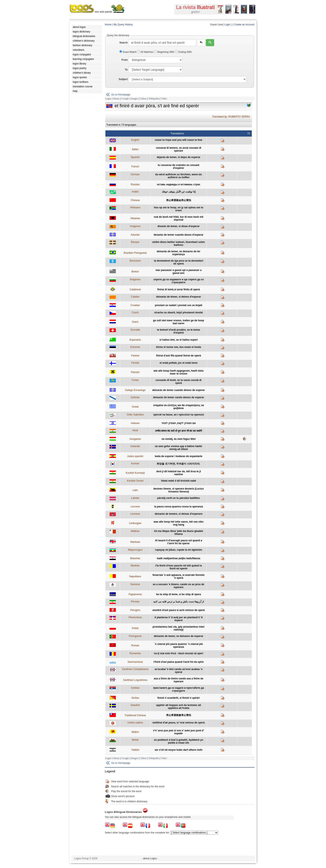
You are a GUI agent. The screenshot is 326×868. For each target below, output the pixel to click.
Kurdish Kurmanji (135, 473)
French (135, 167)
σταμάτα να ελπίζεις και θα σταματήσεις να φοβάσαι (179, 407)
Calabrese (135, 289)
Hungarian (135, 439)
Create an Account (244, 25)
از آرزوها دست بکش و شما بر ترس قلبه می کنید (178, 602)
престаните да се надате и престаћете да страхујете (179, 689)
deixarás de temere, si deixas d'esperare (179, 514)
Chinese (135, 200)
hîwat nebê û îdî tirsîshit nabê (179, 481)
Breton (135, 272)
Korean (135, 464)
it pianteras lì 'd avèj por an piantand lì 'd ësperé (178, 619)
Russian (135, 184)
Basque (135, 242)
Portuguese (135, 636)
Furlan (135, 380)
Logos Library (112, 99)
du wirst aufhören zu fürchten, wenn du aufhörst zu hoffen (179, 176)
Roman (135, 645)
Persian (135, 602)
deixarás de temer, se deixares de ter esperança (178, 253)
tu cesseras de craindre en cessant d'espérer (178, 167)
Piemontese (135, 617)
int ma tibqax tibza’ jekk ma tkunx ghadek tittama (178, 533)
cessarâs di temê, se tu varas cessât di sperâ (178, 382)
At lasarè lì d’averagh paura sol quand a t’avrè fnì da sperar (178, 542)
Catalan (135, 297)
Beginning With (164, 52)
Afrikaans (135, 208)
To (126, 70)
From (125, 60)
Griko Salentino (135, 415)
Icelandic (135, 446)
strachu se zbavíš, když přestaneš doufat (178, 313)
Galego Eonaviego (135, 390)
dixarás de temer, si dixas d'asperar (179, 226)
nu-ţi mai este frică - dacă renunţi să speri (178, 653)
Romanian (135, 653)
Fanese (135, 356)
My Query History (123, 25)
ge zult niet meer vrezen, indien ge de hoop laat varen (178, 322)
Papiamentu (135, 594)
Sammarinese (135, 662)
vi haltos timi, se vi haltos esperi (179, 340)
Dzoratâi (135, 330)
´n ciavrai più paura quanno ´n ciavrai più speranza (179, 645)
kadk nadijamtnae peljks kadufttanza (179, 558)
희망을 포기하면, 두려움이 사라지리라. (178, 464)
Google (125, 99)
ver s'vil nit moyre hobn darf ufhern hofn (179, 750)
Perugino (135, 610)
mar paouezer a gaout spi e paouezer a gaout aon (178, 272)
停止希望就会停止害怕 (179, 200)
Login (227, 25)
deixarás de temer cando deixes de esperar (178, 397)
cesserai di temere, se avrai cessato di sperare (179, 149)
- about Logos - (150, 858)
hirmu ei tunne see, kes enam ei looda (179, 347)
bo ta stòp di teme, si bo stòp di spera (178, 594)
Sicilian (135, 698)
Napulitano (135, 576)
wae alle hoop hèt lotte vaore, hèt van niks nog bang (179, 523)
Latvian (135, 498)
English (135, 140)
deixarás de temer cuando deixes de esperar (178, 390)
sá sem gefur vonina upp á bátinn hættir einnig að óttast (179, 448)
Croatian (135, 305)
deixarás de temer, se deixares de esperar (179, 636)
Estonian (135, 347)
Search (123, 43)
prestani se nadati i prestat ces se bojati (178, 305)
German (135, 174)
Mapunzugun (135, 550)
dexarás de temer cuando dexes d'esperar (178, 235)
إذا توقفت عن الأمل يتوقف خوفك (179, 192)
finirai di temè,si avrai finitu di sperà (178, 289)
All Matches (146, 52)
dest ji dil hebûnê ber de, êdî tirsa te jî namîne (179, 473)
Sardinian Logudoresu (135, 680)
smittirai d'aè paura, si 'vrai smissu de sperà (178, 723)
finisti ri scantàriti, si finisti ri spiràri (178, 698)
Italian (135, 149)
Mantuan (135, 542)
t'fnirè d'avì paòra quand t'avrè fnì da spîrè (178, 662)
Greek (135, 407)
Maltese (135, 531)
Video (164, 99)
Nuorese (135, 584)
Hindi (135, 430)
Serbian (135, 688)
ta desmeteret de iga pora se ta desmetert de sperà (178, 262)
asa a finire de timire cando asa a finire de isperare (179, 680)
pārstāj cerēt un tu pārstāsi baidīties (178, 498)
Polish (135, 628)
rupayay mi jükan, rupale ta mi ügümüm (179, 550)
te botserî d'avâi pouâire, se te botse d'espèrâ (178, 331)
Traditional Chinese (135, 715)
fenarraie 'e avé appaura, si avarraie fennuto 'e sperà (179, 576)
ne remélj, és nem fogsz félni (178, 439)
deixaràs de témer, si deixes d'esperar (179, 297)
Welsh (135, 740)
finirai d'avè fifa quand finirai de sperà (179, 356)
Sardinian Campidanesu (135, 669)
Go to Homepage (121, 95)
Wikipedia (154, 99)
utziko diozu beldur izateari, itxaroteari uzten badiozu (178, 244)
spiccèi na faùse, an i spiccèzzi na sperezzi (179, 415)
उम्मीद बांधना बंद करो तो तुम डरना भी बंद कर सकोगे (179, 431)
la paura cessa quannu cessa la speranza (178, 507)
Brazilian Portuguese (135, 253)
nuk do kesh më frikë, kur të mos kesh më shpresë (179, 218)
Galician (135, 397)
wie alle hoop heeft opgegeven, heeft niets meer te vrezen (178, 372)
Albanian (135, 218)
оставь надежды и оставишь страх (179, 184)
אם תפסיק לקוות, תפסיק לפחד (178, 423)
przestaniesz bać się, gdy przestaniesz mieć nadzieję (179, 628)
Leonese (135, 514)
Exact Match (128, 52)
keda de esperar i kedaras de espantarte (179, 456)
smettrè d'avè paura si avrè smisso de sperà (179, 610)
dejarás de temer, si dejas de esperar (178, 157)
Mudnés (135, 566)
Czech (135, 313)
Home (108, 25)
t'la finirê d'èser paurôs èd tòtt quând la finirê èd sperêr (179, 567)
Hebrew (135, 423)
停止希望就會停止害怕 (179, 715)
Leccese (135, 507)
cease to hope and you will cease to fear (178, 140)
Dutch (135, 322)
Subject (123, 79)
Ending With (183, 52)
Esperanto (135, 340)
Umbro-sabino (135, 723)
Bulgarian (135, 279)
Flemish (135, 372)
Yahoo (143, 99)
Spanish (135, 157)
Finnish (135, 363)
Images (135, 99)
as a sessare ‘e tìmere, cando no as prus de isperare (178, 586)
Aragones (135, 226)
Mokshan (135, 558)
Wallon (135, 732)
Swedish (135, 705)
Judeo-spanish (135, 456)
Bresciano (135, 261)
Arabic (135, 192)
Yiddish (135, 750)
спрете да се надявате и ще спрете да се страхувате (179, 281)
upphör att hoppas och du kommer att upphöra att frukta (179, 707)
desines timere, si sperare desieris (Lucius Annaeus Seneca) (179, 490)
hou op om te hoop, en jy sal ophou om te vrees (178, 209)
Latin (135, 490)
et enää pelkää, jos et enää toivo (178, 363)
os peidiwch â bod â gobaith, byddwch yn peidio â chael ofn (178, 741)
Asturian (135, 235)
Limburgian (135, 523)
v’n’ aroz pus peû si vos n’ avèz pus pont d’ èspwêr (178, 732)
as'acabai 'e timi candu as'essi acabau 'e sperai (179, 671)
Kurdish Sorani (135, 481)
